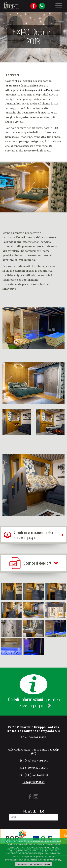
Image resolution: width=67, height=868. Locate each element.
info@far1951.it (34, 782)
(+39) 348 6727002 (36, 775)
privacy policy (54, 860)
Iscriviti (53, 821)
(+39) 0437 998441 (36, 761)
